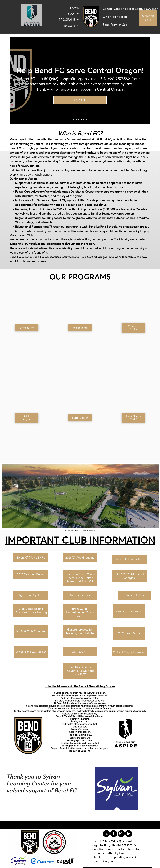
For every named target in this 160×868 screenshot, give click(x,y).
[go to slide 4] (81, 120)
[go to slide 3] (79, 120)
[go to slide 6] (86, 120)
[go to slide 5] (84, 120)
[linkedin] (129, 834)
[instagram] (121, 834)
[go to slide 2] (76, 120)
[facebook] (114, 834)
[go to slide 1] (74, 120)
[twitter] (106, 834)
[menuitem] (75, 8)
